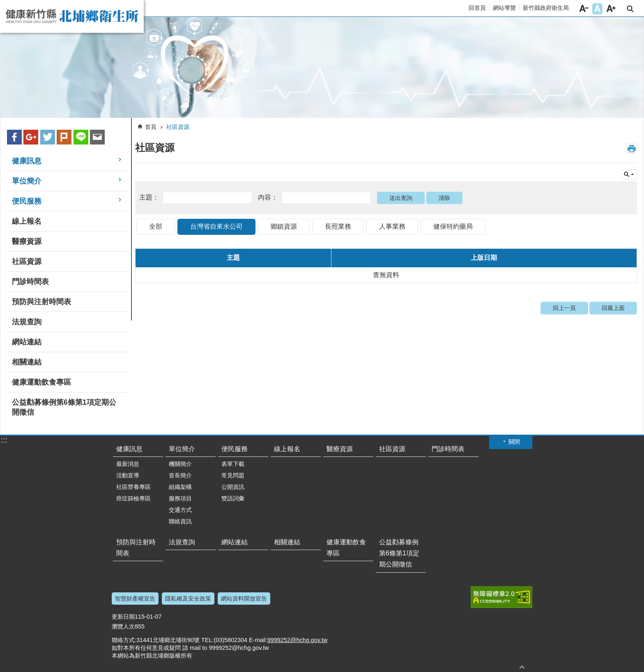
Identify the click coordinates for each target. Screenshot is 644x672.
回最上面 (613, 308)
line (81, 137)
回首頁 (477, 8)
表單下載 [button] (233, 464)
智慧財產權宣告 (135, 599)
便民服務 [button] (27, 201)
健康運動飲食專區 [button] (41, 382)
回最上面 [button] (522, 667)
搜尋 (630, 9)
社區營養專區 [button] (133, 487)
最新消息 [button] (128, 464)
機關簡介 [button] (180, 464)
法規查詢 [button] (27, 322)
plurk (64, 137)
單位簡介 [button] (27, 181)
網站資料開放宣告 (244, 599)
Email (97, 137)
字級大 (611, 9)
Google (31, 137)
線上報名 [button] (27, 221)
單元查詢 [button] (629, 174)
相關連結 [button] (27, 362)
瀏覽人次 (123, 626)
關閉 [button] (514, 442)
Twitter (48, 137)
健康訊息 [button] (27, 161)
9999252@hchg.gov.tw (297, 640)
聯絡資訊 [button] (180, 521)
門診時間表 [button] (30, 282)
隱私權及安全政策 (188, 599)
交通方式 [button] (180, 510)
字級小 (584, 9)
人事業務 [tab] (392, 226)
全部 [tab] (156, 226)
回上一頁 (564, 308)
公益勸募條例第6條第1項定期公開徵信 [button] (64, 407)
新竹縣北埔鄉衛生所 (72, 16)
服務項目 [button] (180, 498)
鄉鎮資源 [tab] (284, 226)
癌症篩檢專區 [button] (133, 498)
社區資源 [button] (27, 261)
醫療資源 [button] (27, 241)
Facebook (14, 137)
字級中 (597, 9)
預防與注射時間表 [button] (41, 302)
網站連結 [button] (27, 342)
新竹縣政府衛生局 (546, 8)
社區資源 (178, 127)
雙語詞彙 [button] (233, 498)
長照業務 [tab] (338, 226)
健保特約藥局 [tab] (453, 226)
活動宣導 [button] (128, 475)
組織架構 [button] (180, 487)
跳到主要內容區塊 (4, 4)
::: (148, 4)
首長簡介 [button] (180, 475)
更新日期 (123, 617)
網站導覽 (504, 8)
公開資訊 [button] (233, 487)
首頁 (151, 127)
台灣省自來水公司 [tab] (216, 226)
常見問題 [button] (233, 475)
